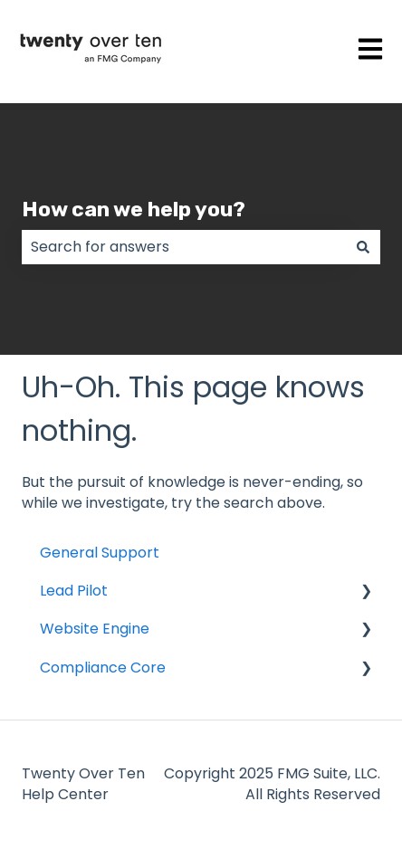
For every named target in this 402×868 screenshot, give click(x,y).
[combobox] (184, 247)
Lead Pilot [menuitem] (74, 591)
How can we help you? (134, 209)
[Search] (363, 247)
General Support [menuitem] (100, 553)
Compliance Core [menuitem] (103, 668)
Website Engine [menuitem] (95, 629)
